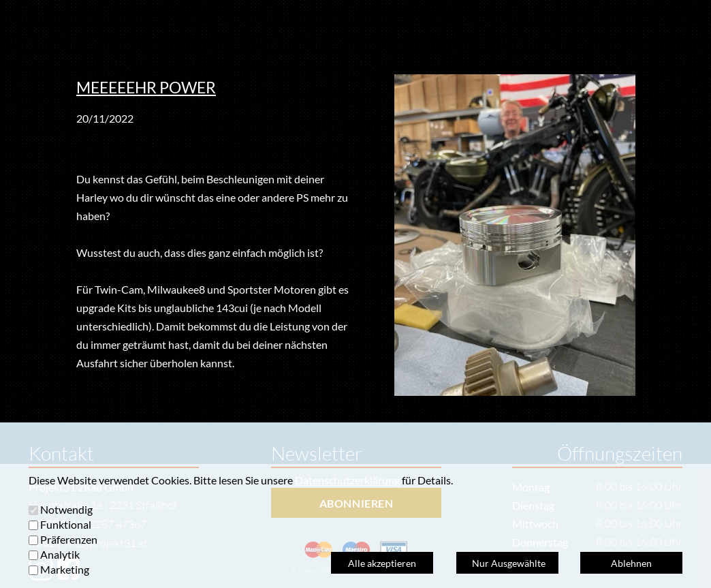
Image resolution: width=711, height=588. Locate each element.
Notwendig (66, 509)
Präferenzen (69, 539)
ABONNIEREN (357, 503)
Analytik (60, 554)
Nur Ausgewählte (508, 563)
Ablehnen (631, 563)
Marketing (65, 569)
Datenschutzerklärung (347, 480)
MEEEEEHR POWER (146, 87)
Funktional (66, 524)
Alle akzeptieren (382, 563)
